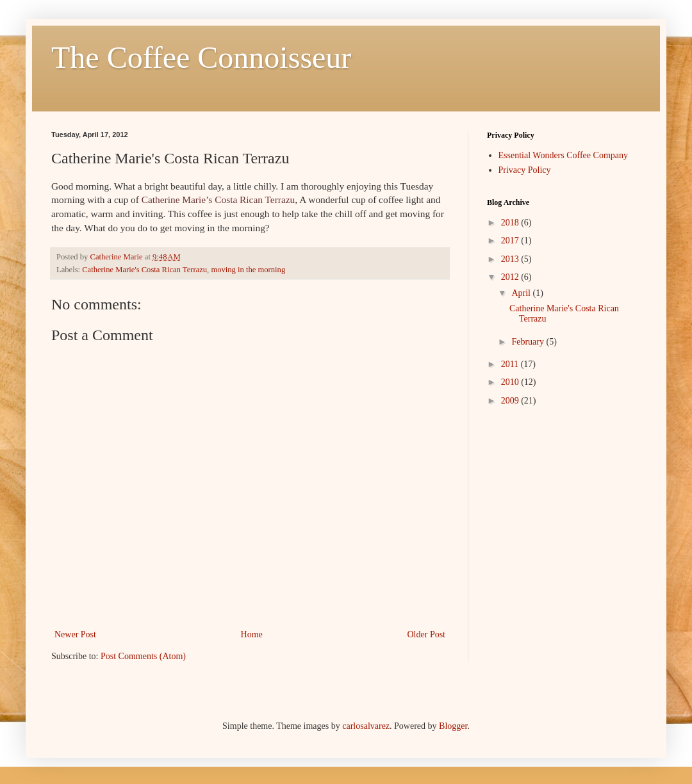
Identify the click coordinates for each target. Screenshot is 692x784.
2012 (511, 277)
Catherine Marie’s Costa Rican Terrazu (218, 200)
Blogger (453, 726)
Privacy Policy (525, 170)
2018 (511, 223)
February (529, 342)
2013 (511, 259)
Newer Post (75, 634)
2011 (511, 364)
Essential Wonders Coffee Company (564, 155)
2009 (511, 401)
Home (252, 634)
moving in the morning (248, 270)
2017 (511, 241)
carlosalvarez (366, 726)
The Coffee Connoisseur (201, 57)
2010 (511, 382)
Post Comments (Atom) (143, 656)
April (522, 293)
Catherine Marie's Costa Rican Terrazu (144, 270)
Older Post (427, 634)
